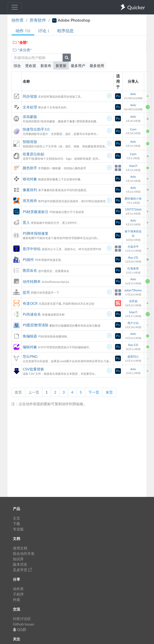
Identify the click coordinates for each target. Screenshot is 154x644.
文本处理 (30, 107)
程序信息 (65, 31)
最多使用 (97, 66)
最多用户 (78, 66)
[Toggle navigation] (15, 7)
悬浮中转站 (32, 249)
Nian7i (133, 166)
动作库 (18, 20)
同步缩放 (30, 96)
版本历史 (20, 564)
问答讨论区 (22, 619)
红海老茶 (133, 268)
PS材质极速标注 (36, 212)
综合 (17, 66)
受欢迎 (31, 66)
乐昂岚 (133, 301)
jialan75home (133, 290)
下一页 (94, 392)
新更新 (61, 66)
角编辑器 (30, 336)
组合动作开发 (24, 553)
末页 (109, 392)
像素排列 (30, 190)
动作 (23, 31)
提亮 (26, 292)
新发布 (46, 66)
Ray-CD (133, 257)
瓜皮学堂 (22, 570)
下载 (16, 524)
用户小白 (133, 323)
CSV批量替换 (33, 369)
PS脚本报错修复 (36, 233)
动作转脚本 (32, 281)
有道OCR (30, 303)
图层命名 (30, 270)
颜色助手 (30, 168)
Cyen (133, 129)
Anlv (133, 94)
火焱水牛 (133, 246)
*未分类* (22, 50)
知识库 (18, 559)
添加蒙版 (30, 117)
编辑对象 (30, 347)
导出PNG (30, 356)
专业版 (18, 529)
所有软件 (38, 20)
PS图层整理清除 (36, 325)
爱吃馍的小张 (133, 198)
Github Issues (24, 624)
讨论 (44, 31)
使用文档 (20, 548)
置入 (26, 222)
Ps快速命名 (32, 314)
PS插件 (28, 260)
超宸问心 (133, 356)
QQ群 (20, 629)
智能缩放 (30, 142)
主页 (16, 518)
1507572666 (133, 209)
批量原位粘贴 (33, 154)
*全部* (20, 42)
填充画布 (30, 201)
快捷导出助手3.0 (36, 129)
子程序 (18, 594)
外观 (16, 600)
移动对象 (30, 179)
